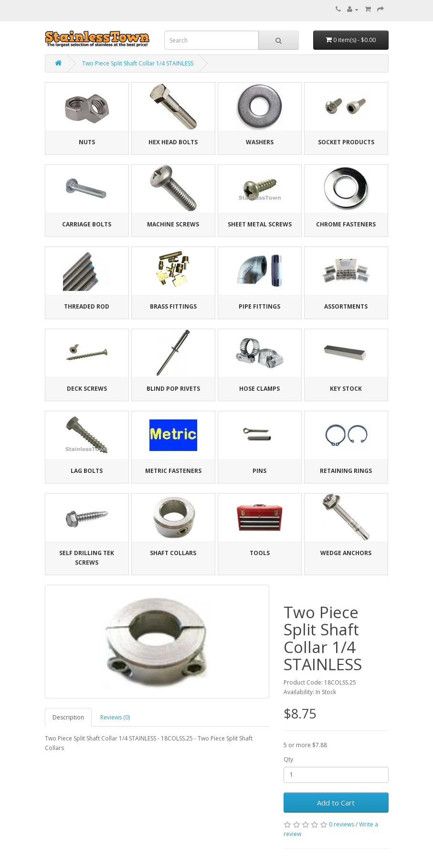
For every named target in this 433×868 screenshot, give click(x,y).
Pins (259, 471)
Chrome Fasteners (346, 224)
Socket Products (346, 142)
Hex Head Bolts (173, 142)
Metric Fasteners (173, 471)
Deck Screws (87, 389)
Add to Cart (336, 803)
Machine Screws (173, 224)
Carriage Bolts (87, 224)
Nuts (87, 142)
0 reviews (342, 824)
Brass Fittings (173, 306)
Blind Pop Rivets (173, 389)
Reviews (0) (115, 717)
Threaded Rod (87, 306)
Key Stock (346, 389)
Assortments (346, 306)
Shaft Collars (173, 553)
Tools (260, 553)
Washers (260, 142)
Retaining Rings (346, 471)
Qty (288, 759)
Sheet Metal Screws (260, 224)
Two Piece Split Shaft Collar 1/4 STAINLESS (138, 63)
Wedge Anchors (346, 553)
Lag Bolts (87, 471)
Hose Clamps (259, 389)
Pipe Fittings (259, 306)
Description (68, 717)
